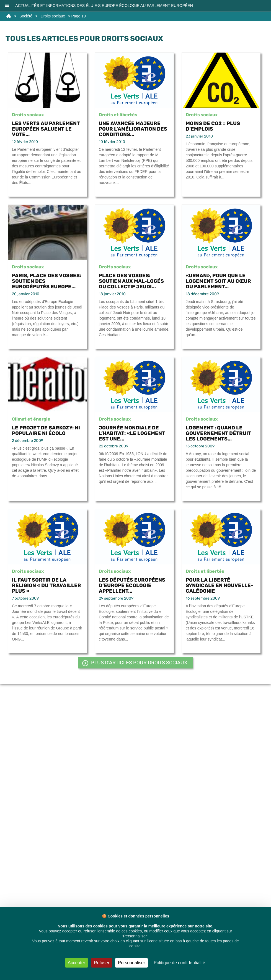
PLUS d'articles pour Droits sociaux (139, 663)
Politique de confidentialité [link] (179, 963)
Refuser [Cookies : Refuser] (102, 963)
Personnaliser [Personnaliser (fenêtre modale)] (131, 963)
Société (26, 16)
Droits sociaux (53, 16)
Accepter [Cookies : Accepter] (77, 963)
